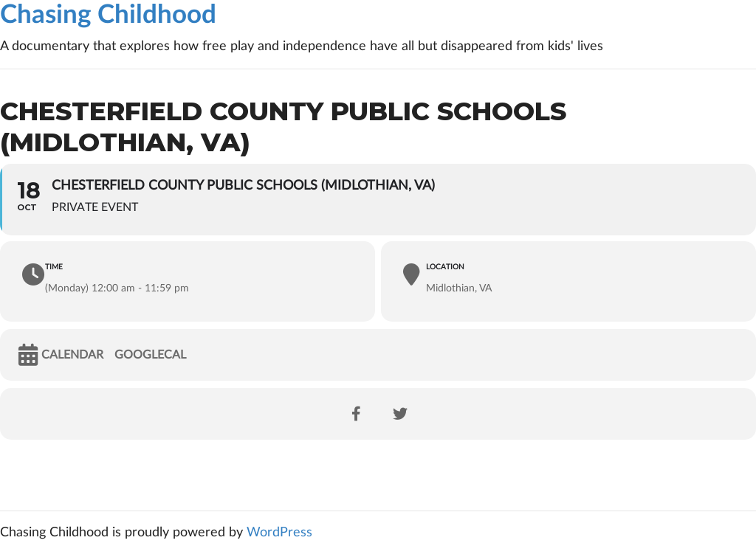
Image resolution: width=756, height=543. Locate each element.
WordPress (279, 533)
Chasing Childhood (108, 15)
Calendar (72, 355)
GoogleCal (150, 355)
